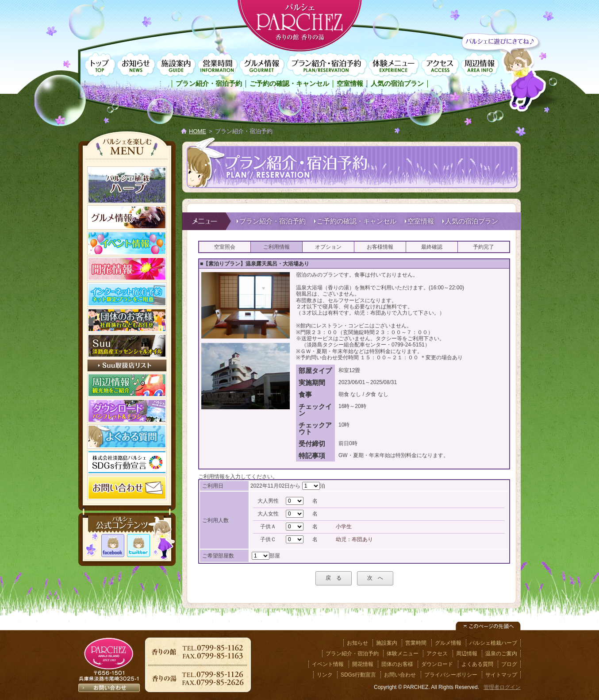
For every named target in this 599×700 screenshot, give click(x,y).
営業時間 (217, 65)
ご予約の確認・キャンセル (289, 83)
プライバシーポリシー (451, 675)
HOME (198, 131)
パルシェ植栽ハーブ (493, 643)
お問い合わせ (400, 675)
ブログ (509, 664)
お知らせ (136, 65)
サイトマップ (501, 675)
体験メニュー (394, 65)
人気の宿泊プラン (397, 83)
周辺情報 (480, 65)
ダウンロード (437, 664)
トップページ (99, 65)
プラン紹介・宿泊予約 (326, 65)
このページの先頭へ (488, 626)
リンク (325, 675)
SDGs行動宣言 (358, 675)
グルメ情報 (262, 65)
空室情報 (350, 83)
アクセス (440, 65)
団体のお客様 (397, 664)
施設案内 (176, 65)
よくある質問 (477, 664)
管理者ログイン (502, 687)
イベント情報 (328, 664)
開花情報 (363, 664)
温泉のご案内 (501, 654)
